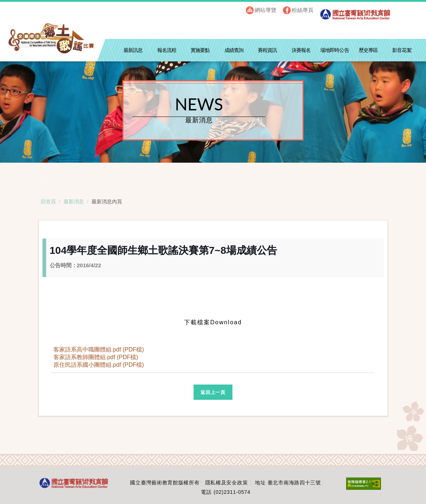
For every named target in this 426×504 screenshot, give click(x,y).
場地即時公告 (335, 50)
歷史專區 (368, 50)
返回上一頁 (213, 392)
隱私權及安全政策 (227, 483)
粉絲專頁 (303, 10)
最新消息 (74, 201)
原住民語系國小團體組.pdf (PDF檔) (100, 365)
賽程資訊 (267, 50)
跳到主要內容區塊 (19, 8)
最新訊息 (133, 50)
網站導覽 (265, 10)
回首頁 (48, 201)
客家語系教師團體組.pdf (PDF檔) (97, 357)
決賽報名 (301, 50)
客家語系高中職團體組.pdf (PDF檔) (100, 349)
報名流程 (167, 50)
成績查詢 (234, 50)
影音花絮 (402, 50)
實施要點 (200, 50)
